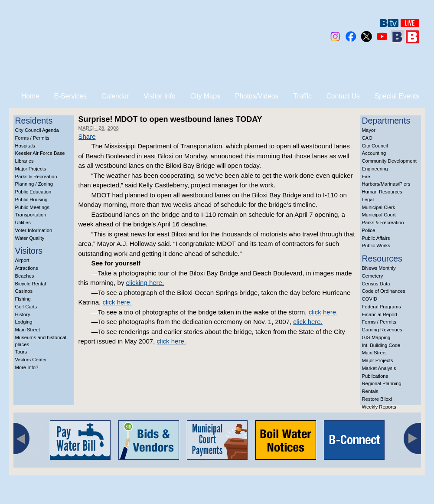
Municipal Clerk (379, 207)
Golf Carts (26, 307)
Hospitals (25, 146)
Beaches (25, 276)
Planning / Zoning (34, 184)
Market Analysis (379, 368)
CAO (367, 138)
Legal (368, 200)
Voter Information (34, 230)
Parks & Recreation (36, 177)
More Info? (27, 367)
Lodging (24, 322)
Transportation (31, 215)
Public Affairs (376, 238)
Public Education (33, 192)
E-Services (70, 96)
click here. (117, 302)
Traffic (302, 96)
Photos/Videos (257, 96)
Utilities (23, 223)
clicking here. (145, 283)
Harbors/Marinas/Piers (386, 184)
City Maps (205, 96)
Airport (22, 260)
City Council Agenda (37, 130)
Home (30, 96)
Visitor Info (159, 96)
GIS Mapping (376, 337)
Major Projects (31, 169)
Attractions (27, 268)
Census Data (376, 284)
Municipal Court (379, 215)
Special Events (397, 96)
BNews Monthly (379, 268)
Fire (366, 177)
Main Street (28, 330)
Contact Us (343, 96)
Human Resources (382, 192)
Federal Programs (382, 307)
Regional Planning (382, 383)
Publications (375, 376)
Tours (21, 352)
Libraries (24, 161)
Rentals (370, 391)
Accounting (374, 153)
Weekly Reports (379, 407)
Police (369, 230)
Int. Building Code (381, 345)
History (23, 314)
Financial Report (380, 314)
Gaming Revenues (382, 330)
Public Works (376, 245)
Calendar (115, 96)
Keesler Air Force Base (40, 153)
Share (87, 136)
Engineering (375, 169)
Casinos (24, 291)
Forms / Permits (32, 138)
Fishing (23, 299)
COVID (370, 299)
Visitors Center (31, 360)
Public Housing (31, 200)
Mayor (369, 130)
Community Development (389, 161)
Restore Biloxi (377, 399)
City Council (375, 146)
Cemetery (373, 276)
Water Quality (30, 238)
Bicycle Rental (31, 284)
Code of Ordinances (384, 291)
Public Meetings (32, 207)
